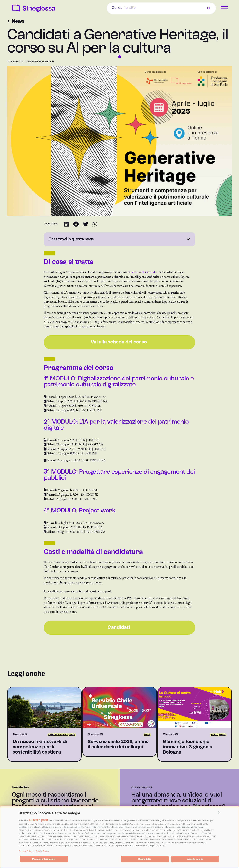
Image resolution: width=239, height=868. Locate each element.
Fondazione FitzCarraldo (143, 272)
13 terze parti (38, 820)
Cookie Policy (42, 851)
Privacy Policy (26, 851)
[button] (219, 812)
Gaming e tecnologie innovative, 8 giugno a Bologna (188, 747)
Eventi (215, 735)
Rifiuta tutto (145, 859)
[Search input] (135, 8)
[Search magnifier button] (209, 8)
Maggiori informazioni (44, 859)
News (72, 735)
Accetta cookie (195, 859)
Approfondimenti (58, 735)
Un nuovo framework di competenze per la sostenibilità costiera (40, 747)
